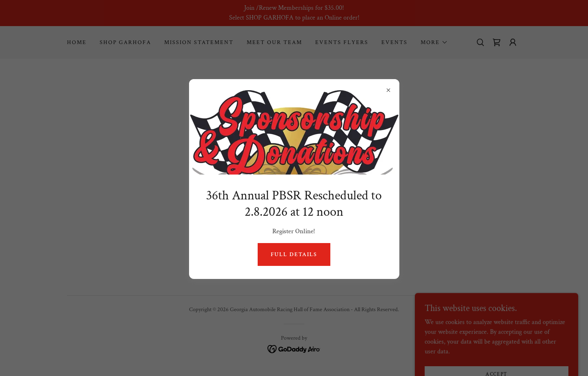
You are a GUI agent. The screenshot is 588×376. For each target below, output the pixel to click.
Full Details (294, 254)
